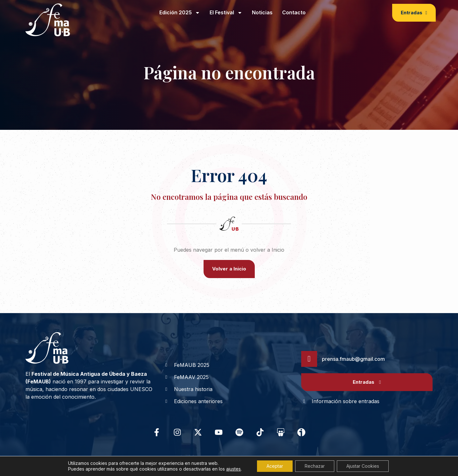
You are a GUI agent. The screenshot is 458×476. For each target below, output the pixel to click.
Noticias (262, 12)
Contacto (294, 12)
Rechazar (315, 466)
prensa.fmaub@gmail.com (353, 359)
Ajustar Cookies (363, 466)
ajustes (233, 469)
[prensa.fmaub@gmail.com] (309, 359)
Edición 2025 (180, 13)
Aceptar (275, 466)
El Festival (226, 13)
